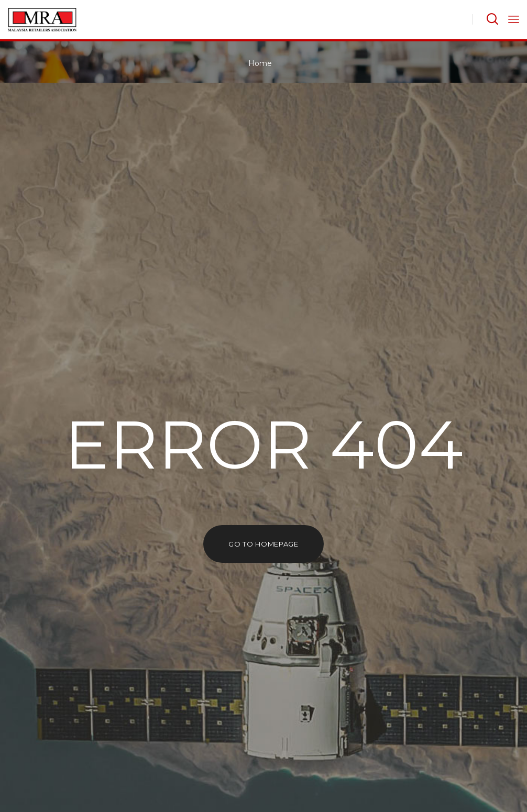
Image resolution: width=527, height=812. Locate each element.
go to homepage (263, 544)
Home (260, 63)
